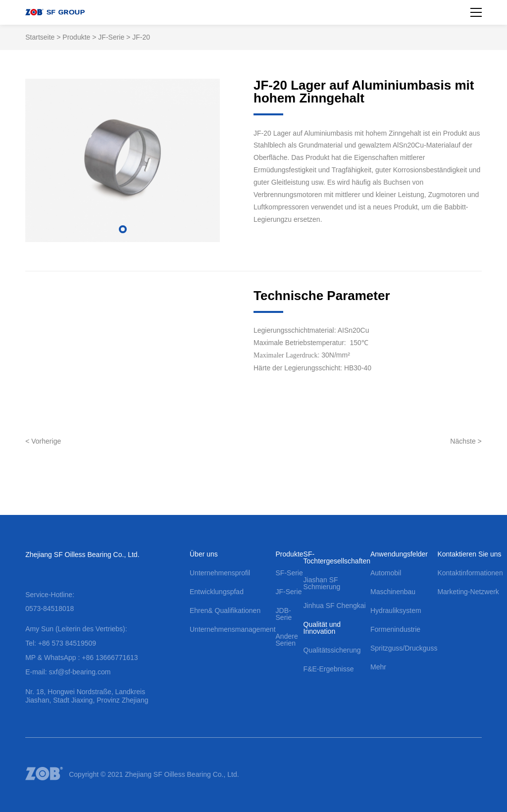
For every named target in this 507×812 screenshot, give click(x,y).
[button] (123, 229)
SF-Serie (289, 573)
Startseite (40, 37)
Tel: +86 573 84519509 (61, 643)
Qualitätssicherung (332, 650)
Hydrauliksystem (396, 610)
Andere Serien (287, 640)
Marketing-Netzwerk (468, 592)
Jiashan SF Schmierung (322, 583)
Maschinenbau (393, 592)
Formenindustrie (395, 629)
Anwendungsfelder (399, 554)
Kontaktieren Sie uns (469, 554)
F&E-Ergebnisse (329, 669)
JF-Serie (111, 37)
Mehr (378, 667)
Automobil (386, 573)
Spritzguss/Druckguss (404, 648)
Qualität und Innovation (322, 628)
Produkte (76, 37)
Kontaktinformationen (470, 573)
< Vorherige (43, 441)
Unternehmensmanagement (233, 629)
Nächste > (466, 441)
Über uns (204, 554)
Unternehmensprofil (220, 573)
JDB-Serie (284, 614)
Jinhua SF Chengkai (335, 606)
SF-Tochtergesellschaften (337, 558)
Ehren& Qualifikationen (225, 610)
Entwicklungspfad (217, 592)
